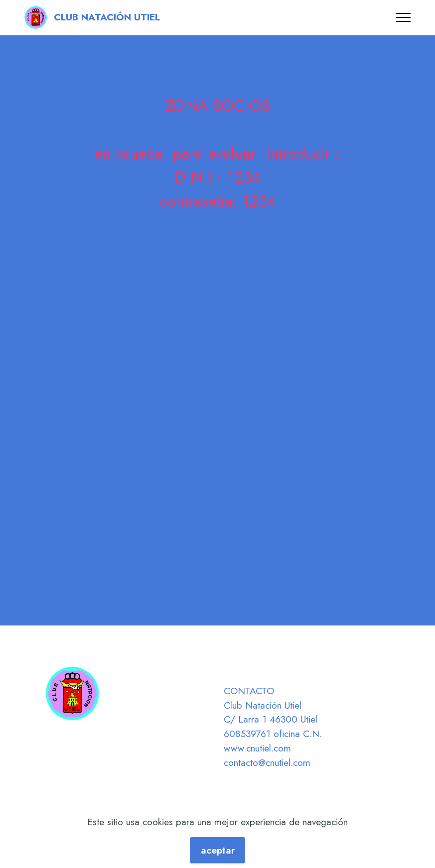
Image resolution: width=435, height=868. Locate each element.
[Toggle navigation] (403, 17)
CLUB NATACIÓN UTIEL (108, 17)
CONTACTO (249, 691)
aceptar (218, 850)
